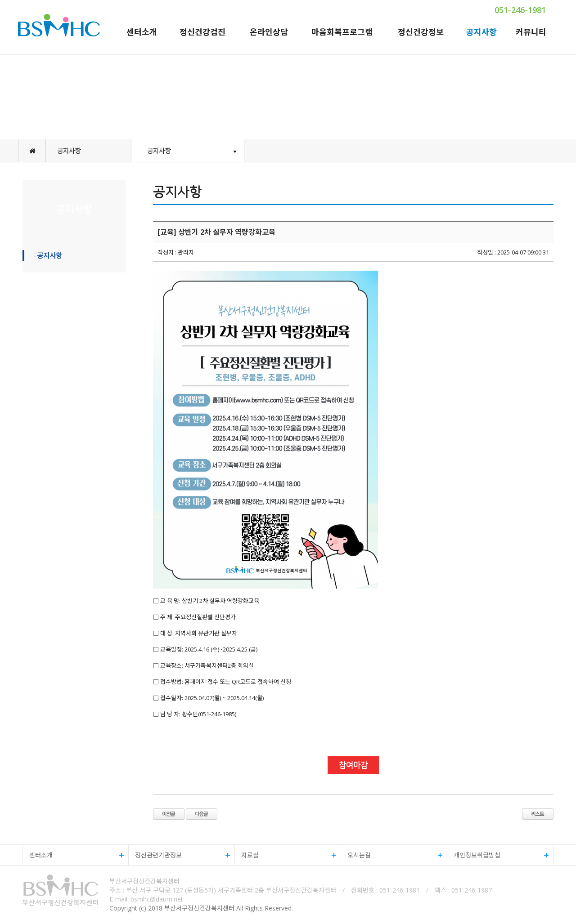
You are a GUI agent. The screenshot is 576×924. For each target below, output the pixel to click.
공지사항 (481, 32)
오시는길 (392, 855)
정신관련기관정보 (179, 855)
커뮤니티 (531, 32)
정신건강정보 (421, 32)
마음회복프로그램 (342, 32)
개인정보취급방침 (498, 855)
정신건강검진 (202, 32)
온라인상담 (269, 32)
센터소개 (142, 32)
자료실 (286, 855)
